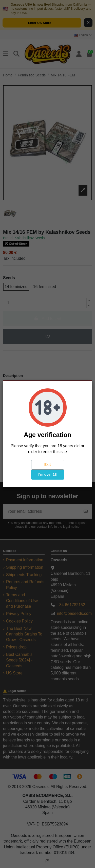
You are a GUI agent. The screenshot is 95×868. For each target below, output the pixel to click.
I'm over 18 (48, 474)
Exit (48, 465)
